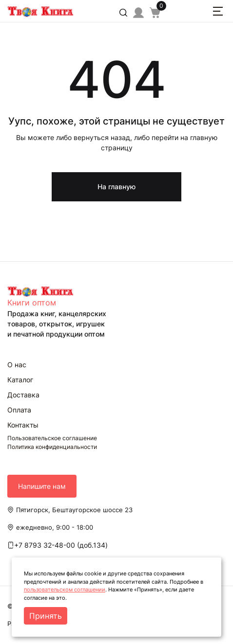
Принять (46, 616)
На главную (116, 187)
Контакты (23, 425)
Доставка (23, 395)
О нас (17, 365)
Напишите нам (42, 486)
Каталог (20, 380)
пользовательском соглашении (65, 590)
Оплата (19, 410)
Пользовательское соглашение (52, 438)
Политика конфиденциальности (52, 447)
